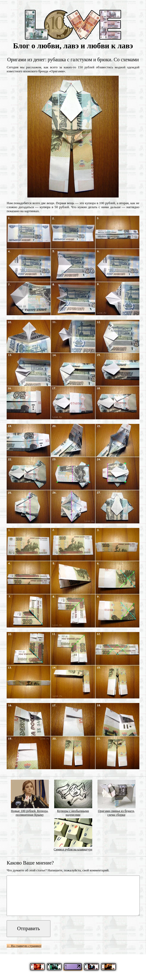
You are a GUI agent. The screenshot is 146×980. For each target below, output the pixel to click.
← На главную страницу (24, 946)
